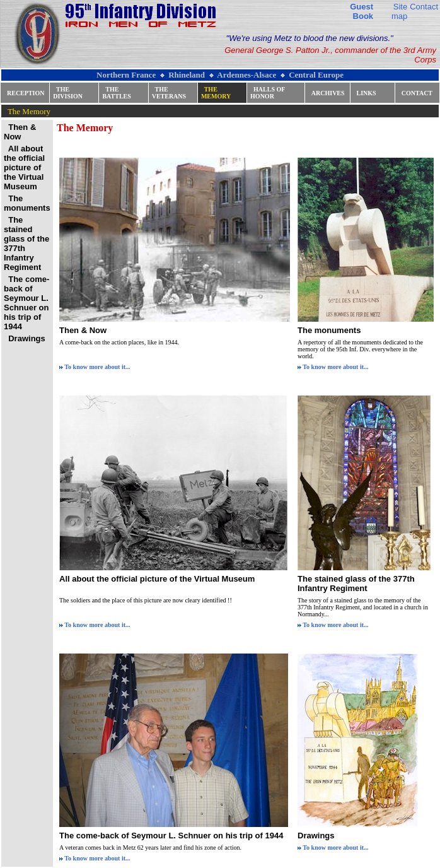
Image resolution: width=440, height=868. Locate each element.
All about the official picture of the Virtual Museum (157, 579)
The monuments (329, 330)
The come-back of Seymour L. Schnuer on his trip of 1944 (171, 836)
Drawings (316, 836)
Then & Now (83, 330)
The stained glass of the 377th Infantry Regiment (356, 584)
